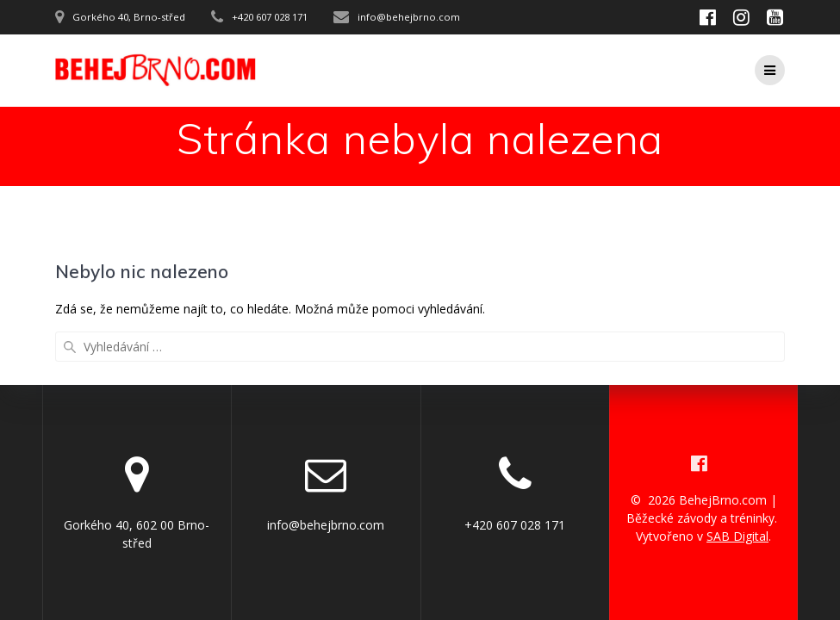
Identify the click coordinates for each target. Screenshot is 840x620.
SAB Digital (737, 536)
